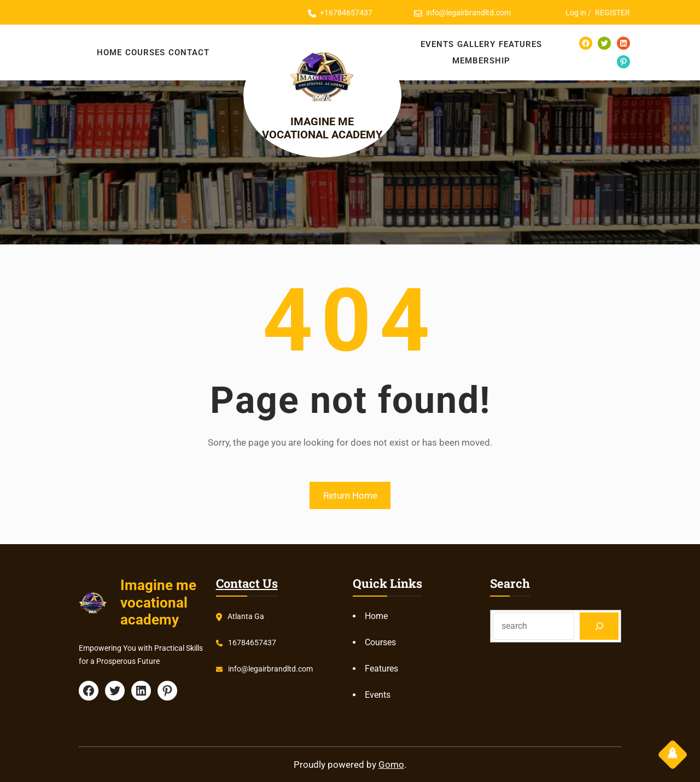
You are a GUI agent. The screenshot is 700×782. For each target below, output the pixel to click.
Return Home (350, 495)
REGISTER (612, 13)
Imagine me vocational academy (332, 130)
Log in (576, 13)
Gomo (391, 765)
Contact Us (247, 583)
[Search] (599, 626)
